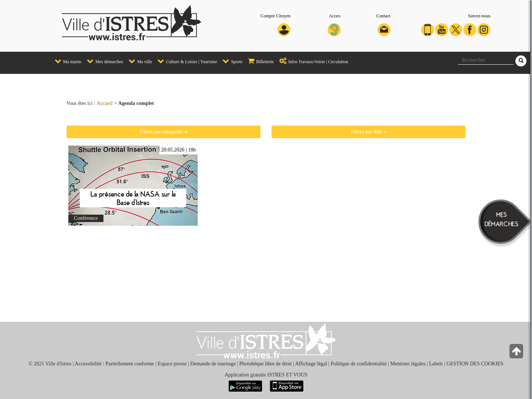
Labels (436, 364)
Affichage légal (311, 364)
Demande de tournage (213, 364)
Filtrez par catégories (164, 132)
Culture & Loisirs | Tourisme (185, 61)
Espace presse (172, 364)
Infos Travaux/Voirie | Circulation (312, 61)
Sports (231, 61)
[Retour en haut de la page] (517, 353)
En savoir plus (133, 186)
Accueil (105, 103)
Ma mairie (66, 61)
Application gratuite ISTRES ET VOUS (266, 375)
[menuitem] (65, 62)
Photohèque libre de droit (266, 364)
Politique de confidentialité (359, 364)
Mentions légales (408, 364)
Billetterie (259, 61)
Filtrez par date (368, 132)
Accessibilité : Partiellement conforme (114, 364)
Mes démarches (103, 61)
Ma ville (138, 61)
